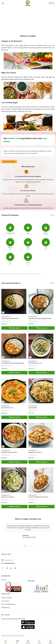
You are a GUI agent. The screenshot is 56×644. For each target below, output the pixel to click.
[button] (3, 533)
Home (6, 642)
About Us (4, 580)
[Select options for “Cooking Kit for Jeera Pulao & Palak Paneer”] (14, 328)
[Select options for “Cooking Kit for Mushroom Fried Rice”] (42, 462)
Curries (28, 262)
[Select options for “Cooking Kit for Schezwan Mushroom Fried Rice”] (42, 507)
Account (50, 642)
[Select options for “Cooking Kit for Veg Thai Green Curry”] (42, 373)
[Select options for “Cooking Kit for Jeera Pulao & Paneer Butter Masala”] (14, 373)
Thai (46, 248)
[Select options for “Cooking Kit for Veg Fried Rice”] (42, 417)
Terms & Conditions (7, 598)
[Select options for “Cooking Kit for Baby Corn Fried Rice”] (14, 507)
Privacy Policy (5, 601)
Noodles (46, 233)
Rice (10, 262)
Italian (28, 248)
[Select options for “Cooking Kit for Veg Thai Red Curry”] (14, 417)
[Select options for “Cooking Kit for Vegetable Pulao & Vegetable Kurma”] (42, 328)
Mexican (10, 248)
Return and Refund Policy (8, 604)
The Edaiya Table (10, 233)
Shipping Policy (6, 608)
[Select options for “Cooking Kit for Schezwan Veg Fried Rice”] (14, 462)
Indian (28, 233)
